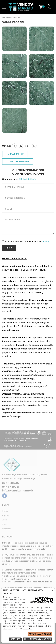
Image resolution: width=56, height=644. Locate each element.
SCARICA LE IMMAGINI (18, 162)
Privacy (46, 242)
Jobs (4, 520)
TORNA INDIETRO (15, 154)
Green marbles (11, 18)
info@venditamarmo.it (18, 491)
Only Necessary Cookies (37, 639)
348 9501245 (10, 483)
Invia (9, 248)
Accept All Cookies (40, 634)
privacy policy (8, 629)
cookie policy (27, 629)
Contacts (6, 529)
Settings (15, 639)
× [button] (52, 590)
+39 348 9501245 (27, 179)
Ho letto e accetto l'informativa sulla (27, 242)
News (5, 524)
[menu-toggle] (4, 7)
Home (5, 511)
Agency (6, 515)
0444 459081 (11, 487)
